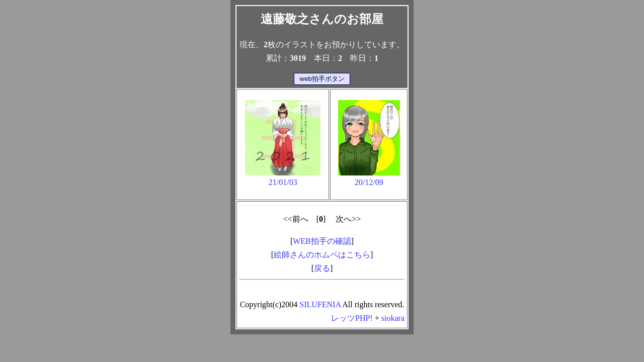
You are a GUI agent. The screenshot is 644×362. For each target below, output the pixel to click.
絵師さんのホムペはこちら (322, 255)
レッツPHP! (352, 318)
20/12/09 (369, 177)
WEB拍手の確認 (322, 241)
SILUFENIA (320, 304)
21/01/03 (283, 177)
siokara (393, 318)
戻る (322, 268)
